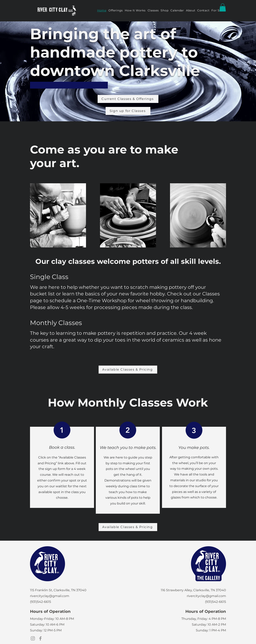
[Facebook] (40, 638)
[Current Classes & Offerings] (128, 99)
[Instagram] (33, 638)
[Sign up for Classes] (128, 111)
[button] (223, 7)
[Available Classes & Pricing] (128, 370)
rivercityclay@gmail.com (50, 596)
